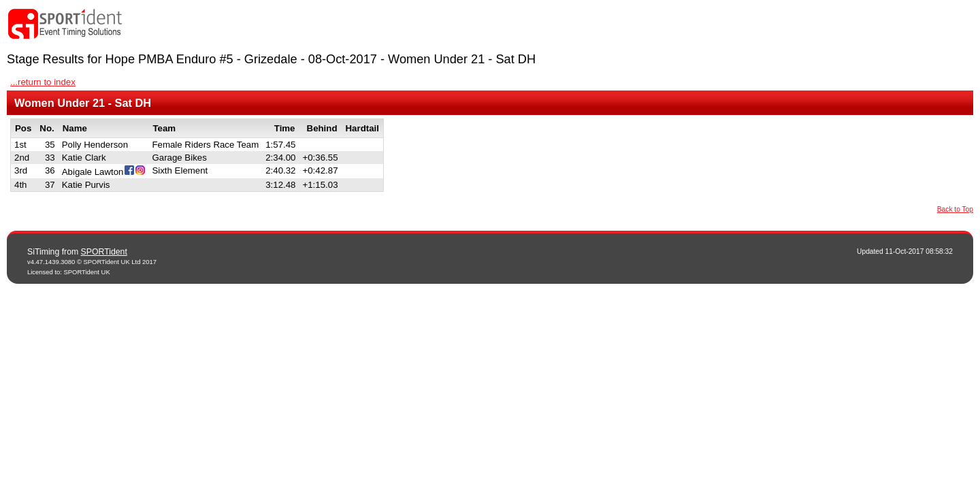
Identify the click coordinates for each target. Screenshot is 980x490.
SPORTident (104, 252)
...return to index (43, 82)
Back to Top (955, 209)
